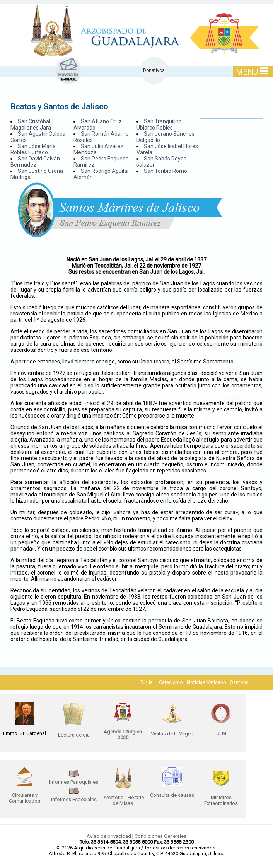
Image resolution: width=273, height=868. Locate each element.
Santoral (239, 682)
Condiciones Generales (160, 836)
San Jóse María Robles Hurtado (33, 149)
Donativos (154, 70)
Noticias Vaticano (206, 682)
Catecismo (171, 682)
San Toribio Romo (166, 171)
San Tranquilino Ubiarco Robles (159, 124)
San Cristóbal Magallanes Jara (31, 124)
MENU (252, 72)
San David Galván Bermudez (35, 162)
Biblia (147, 682)
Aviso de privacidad (109, 836)
